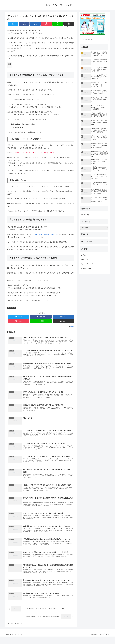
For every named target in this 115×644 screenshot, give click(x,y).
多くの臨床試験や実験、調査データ (47, 234)
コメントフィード (87, 264)
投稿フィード (85, 259)
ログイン (84, 255)
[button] (107, 39)
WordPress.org (86, 268)
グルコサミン (12, 308)
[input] (94, 39)
